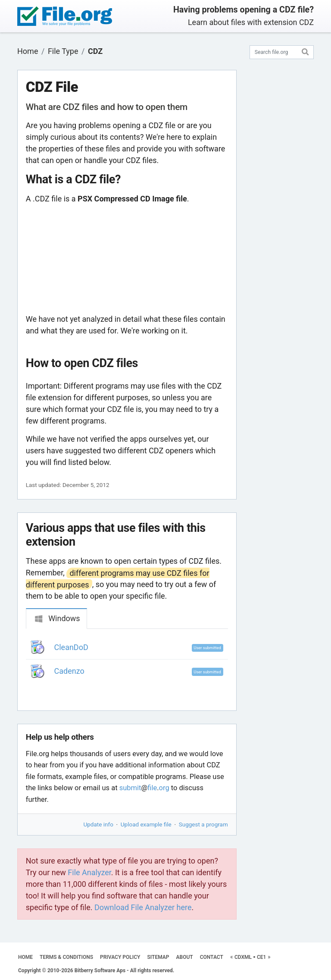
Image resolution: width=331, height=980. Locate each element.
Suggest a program (203, 824)
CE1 (261, 957)
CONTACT (212, 957)
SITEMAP (158, 957)
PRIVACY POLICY (120, 957)
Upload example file (146, 824)
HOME (25, 957)
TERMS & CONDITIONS (66, 957)
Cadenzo (69, 671)
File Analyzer (89, 872)
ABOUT (185, 957)
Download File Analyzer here (143, 907)
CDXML (243, 957)
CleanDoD (71, 647)
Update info (98, 824)
